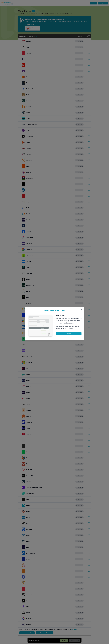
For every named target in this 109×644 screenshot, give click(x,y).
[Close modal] (81, 310)
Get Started (69, 334)
